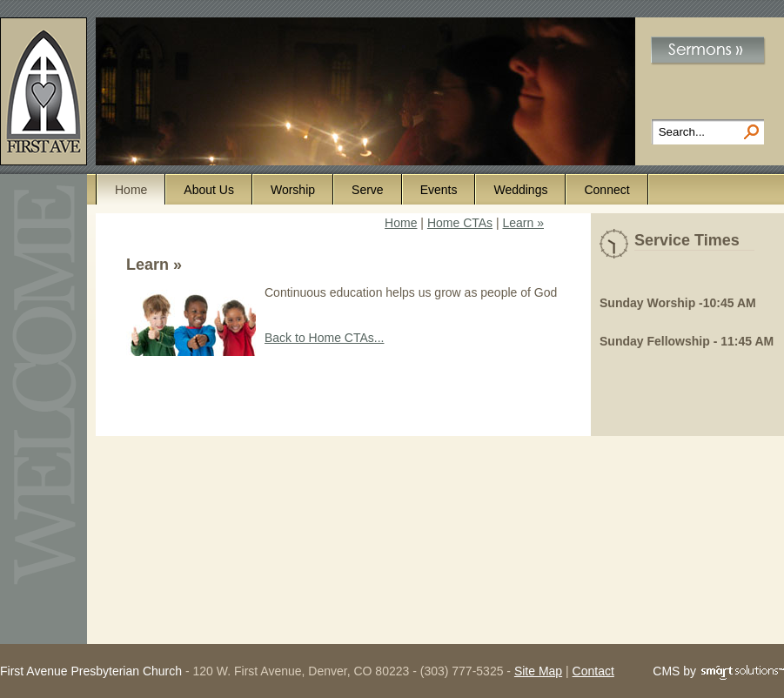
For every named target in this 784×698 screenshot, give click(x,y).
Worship (293, 190)
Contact (593, 671)
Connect (606, 190)
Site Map (538, 671)
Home (131, 190)
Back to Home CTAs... (324, 338)
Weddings (520, 190)
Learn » (523, 223)
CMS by (718, 672)
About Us (209, 190)
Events (439, 190)
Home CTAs (460, 223)
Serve (368, 190)
